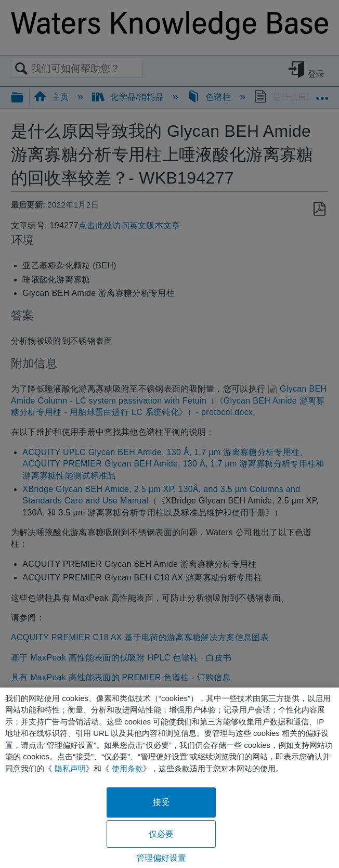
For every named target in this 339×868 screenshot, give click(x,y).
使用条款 (127, 768)
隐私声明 (70, 768)
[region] (169, 778)
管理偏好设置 (161, 858)
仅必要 (161, 834)
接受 (161, 802)
